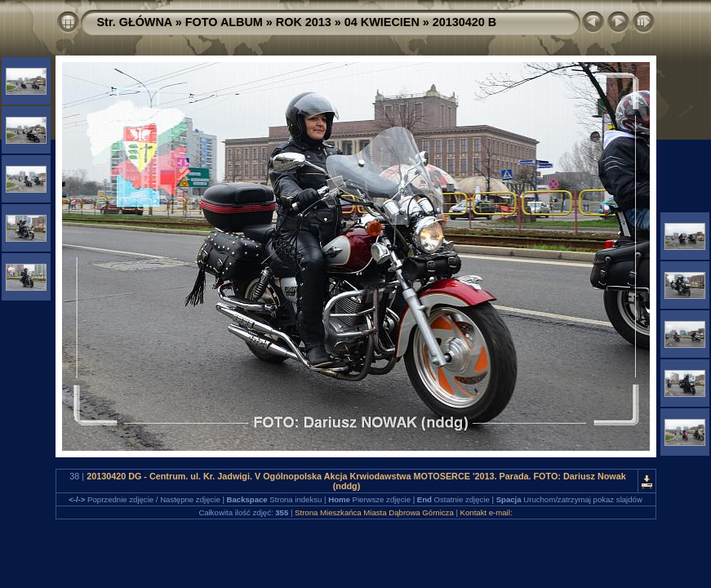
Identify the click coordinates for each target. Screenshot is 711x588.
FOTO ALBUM (224, 22)
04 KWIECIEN (382, 22)
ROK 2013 (304, 22)
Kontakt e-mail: (487, 512)
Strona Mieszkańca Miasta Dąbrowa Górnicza (374, 512)
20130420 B (464, 22)
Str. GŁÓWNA (135, 22)
